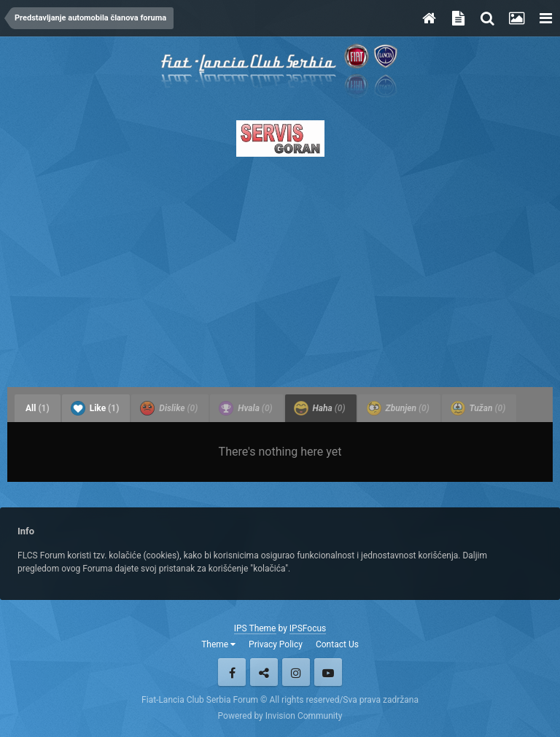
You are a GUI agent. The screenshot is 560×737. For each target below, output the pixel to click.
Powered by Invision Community (280, 716)
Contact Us (337, 644)
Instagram (296, 672)
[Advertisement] (280, 268)
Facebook (232, 672)
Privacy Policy (276, 644)
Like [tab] (95, 408)
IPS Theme (255, 628)
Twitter (264, 672)
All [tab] (38, 408)
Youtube (328, 672)
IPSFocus (308, 628)
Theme (218, 644)
